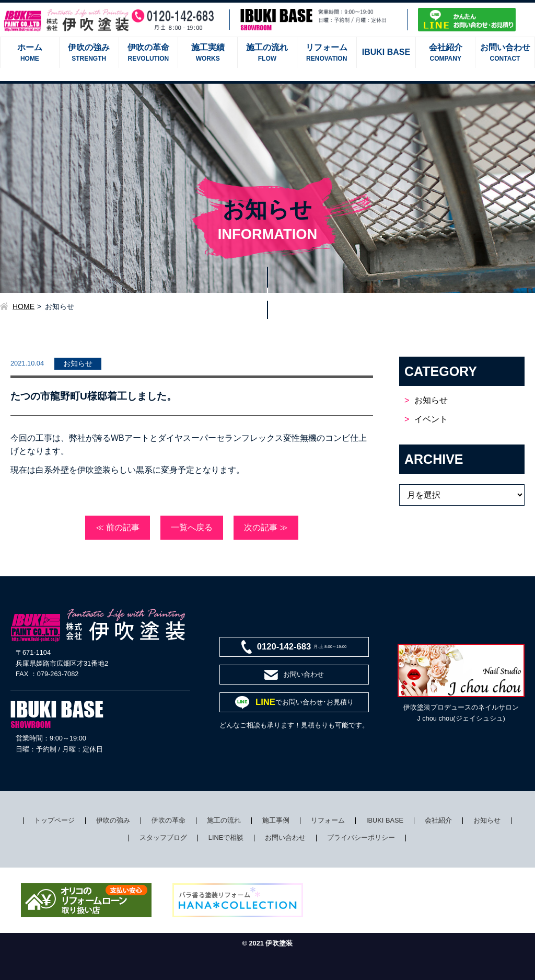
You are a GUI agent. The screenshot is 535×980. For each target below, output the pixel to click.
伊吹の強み (113, 820)
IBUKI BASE (385, 820)
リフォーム (328, 820)
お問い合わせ (285, 837)
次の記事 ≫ (266, 527)
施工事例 (276, 820)
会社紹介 (438, 820)
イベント (431, 419)
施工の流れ (224, 820)
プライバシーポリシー (361, 837)
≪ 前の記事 (118, 527)
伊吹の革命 (168, 820)
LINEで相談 (226, 837)
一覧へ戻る (192, 527)
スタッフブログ (163, 837)
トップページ (54, 820)
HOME (24, 306)
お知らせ (431, 400)
